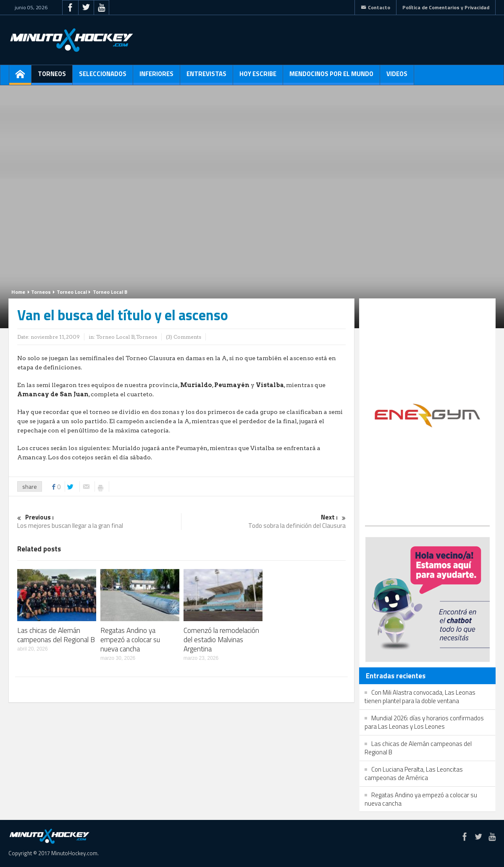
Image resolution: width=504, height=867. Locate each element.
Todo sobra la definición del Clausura (264, 522)
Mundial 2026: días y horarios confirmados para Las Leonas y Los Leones (424, 722)
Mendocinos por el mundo (331, 77)
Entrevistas (206, 77)
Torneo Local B (110, 292)
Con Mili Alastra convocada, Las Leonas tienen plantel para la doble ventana (420, 697)
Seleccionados (103, 77)
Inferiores (156, 77)
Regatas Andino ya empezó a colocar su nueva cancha (130, 640)
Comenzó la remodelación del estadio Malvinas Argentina (221, 640)
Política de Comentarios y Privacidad (446, 7)
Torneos (52, 77)
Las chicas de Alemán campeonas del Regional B (56, 635)
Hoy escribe (258, 77)
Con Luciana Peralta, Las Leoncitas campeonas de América (414, 773)
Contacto (375, 7)
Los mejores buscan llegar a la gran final (99, 522)
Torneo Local (72, 292)
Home (18, 292)
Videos (397, 77)
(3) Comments (184, 337)
